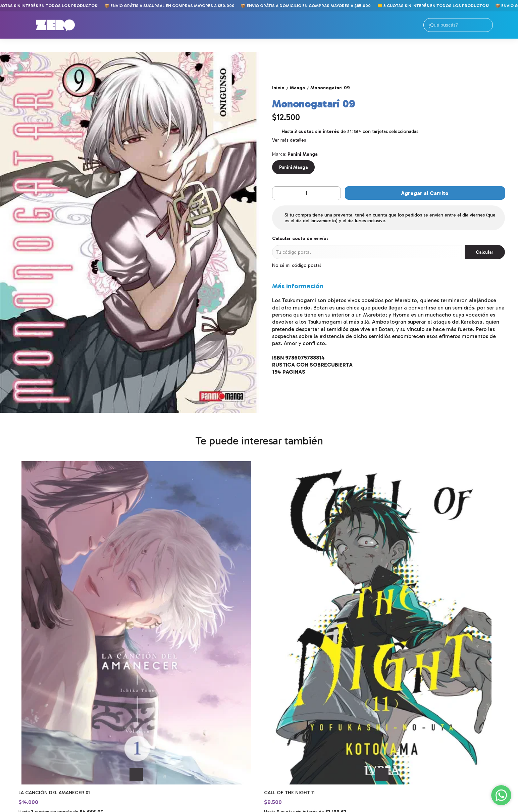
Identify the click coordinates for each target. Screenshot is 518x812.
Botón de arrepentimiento (252, 806)
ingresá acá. (218, 806)
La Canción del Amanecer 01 (54, 629)
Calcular (485, 252)
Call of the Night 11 (167, 629)
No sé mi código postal (296, 265)
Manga (18, 706)
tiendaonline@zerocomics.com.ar (298, 728)
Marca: (295, 154)
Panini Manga (293, 167)
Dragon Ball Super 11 (413, 629)
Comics (18, 698)
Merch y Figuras (30, 730)
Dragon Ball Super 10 (291, 629)
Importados (25, 722)
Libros (17, 714)
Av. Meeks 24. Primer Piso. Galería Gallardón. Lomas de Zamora (297, 702)
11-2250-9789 (277, 716)
